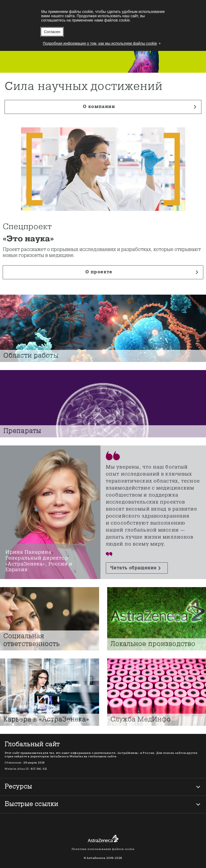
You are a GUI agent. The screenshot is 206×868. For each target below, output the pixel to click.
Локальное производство (153, 644)
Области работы (31, 356)
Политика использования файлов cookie (103, 849)
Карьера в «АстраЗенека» (46, 720)
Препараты (22, 431)
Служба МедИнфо (141, 720)
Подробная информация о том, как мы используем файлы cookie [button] (100, 43)
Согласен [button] (52, 32)
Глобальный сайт (32, 745)
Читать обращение (133, 568)
